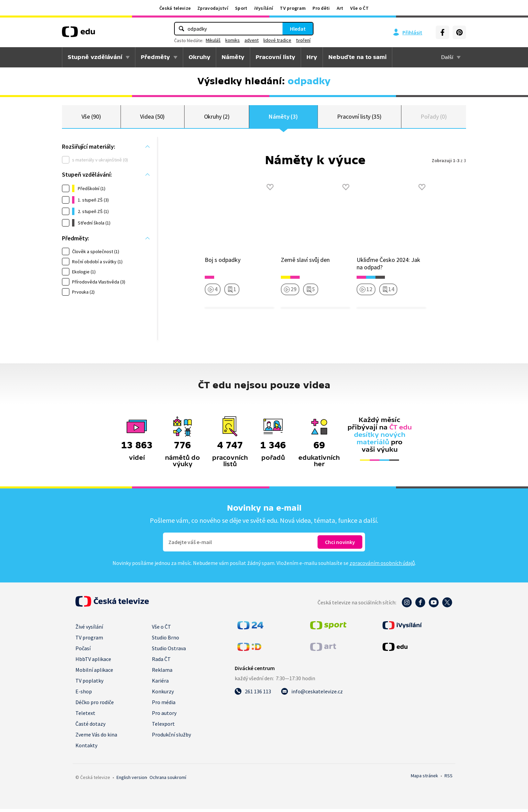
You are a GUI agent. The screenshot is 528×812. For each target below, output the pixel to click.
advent (252, 40)
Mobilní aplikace (94, 673)
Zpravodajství (213, 8)
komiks (233, 40)
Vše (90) (91, 118)
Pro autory (164, 716)
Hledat (298, 29)
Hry (312, 57)
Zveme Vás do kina (96, 738)
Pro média (164, 705)
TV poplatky (89, 684)
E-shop (84, 694)
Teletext (85, 716)
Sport (241, 8)
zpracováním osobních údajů (382, 566)
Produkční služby (171, 738)
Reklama (162, 673)
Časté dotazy (90, 727)
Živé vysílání (89, 630)
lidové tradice (277, 40)
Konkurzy (163, 694)
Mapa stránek (424, 779)
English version (132, 780)
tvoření (303, 40)
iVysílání (264, 8)
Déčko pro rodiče (95, 705)
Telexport (163, 727)
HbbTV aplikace (93, 662)
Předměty (155, 57)
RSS (449, 779)
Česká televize (175, 8)
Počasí (83, 651)
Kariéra (160, 684)
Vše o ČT (359, 8)
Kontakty (86, 748)
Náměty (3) (283, 118)
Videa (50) (152, 118)
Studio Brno (166, 640)
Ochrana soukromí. (168, 780)
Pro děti (321, 8)
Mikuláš (213, 40)
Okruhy (200, 57)
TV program (293, 8)
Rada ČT (161, 662)
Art (340, 8)
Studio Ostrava (169, 651)
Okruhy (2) (217, 118)
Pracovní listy (275, 57)
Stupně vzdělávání (95, 57)
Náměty (233, 57)
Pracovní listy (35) (359, 118)
